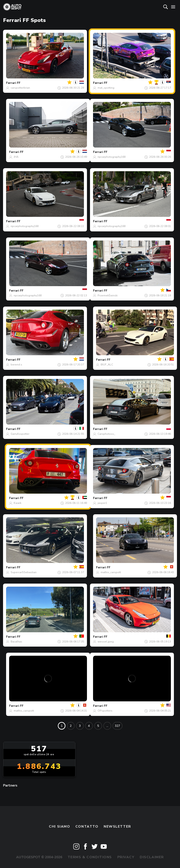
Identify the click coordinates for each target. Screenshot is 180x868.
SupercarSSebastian (24, 572)
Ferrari (11, 83)
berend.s (16, 365)
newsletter (117, 827)
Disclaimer (152, 857)
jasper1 (102, 503)
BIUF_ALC (107, 365)
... (107, 726)
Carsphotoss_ (106, 434)
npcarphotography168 (112, 157)
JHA (16, 157)
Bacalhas (16, 642)
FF (19, 83)
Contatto (87, 827)
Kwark (17, 503)
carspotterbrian (20, 88)
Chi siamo (59, 827)
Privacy (126, 857)
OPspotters (105, 711)
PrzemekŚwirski (108, 295)
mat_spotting (106, 88)
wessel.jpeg (106, 642)
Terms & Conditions (90, 857)
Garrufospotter (20, 434)
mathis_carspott (111, 572)
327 (117, 726)
